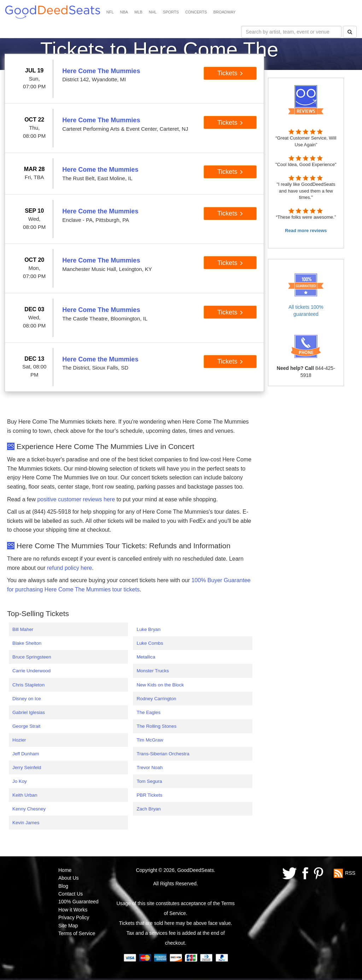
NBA (124, 12)
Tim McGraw (150, 740)
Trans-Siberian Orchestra (163, 754)
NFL (110, 12)
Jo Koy (20, 781)
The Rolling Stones (156, 726)
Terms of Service (77, 933)
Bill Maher (23, 629)
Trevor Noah (150, 768)
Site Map (68, 926)
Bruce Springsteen (32, 657)
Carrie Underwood (31, 671)
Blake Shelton (27, 643)
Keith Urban (25, 795)
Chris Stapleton (28, 685)
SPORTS (171, 12)
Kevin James (26, 823)
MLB (138, 12)
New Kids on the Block (160, 685)
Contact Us (71, 894)
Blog (63, 886)
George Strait (26, 726)
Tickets (230, 73)
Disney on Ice (27, 699)
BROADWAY (224, 12)
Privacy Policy (74, 917)
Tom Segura (149, 781)
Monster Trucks (153, 671)
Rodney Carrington (156, 699)
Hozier (19, 740)
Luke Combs (150, 643)
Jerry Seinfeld (27, 768)
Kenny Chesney (29, 809)
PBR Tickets (149, 795)
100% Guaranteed (78, 902)
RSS (350, 873)
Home (65, 870)
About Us (69, 878)
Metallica (146, 657)
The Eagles (148, 712)
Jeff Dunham (26, 754)
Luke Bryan (148, 629)
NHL (153, 12)
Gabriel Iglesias (29, 712)
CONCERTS (196, 12)
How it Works (73, 910)
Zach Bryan (148, 809)
